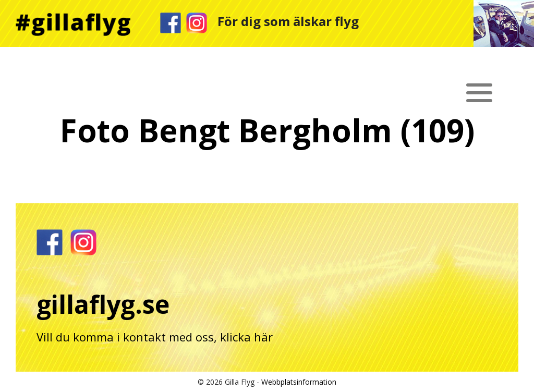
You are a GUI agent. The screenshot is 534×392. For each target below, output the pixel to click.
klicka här (246, 337)
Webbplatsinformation (299, 382)
